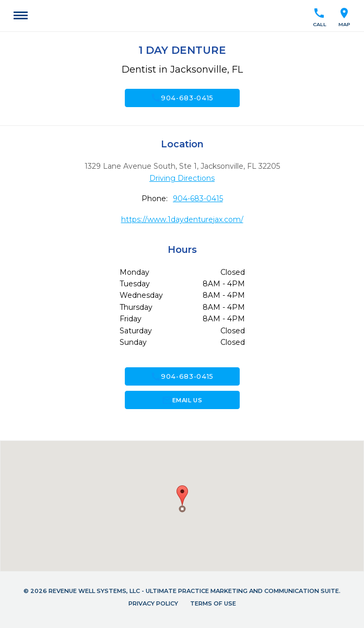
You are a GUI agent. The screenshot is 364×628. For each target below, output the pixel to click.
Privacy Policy (153, 603)
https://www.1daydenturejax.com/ (182, 219)
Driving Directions (182, 178)
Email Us (182, 400)
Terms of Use (213, 603)
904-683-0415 (182, 98)
